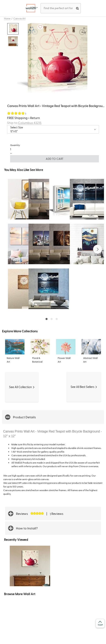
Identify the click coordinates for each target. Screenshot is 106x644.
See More (36, 170)
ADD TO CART (55, 159)
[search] (77, 8)
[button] (98, 249)
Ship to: (24, 123)
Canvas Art (19, 18)
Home (7, 18)
